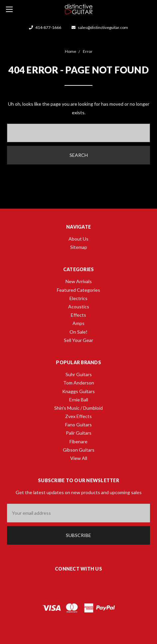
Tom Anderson (79, 383)
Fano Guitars (78, 425)
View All (79, 458)
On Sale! (78, 332)
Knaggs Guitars (78, 391)
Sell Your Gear (78, 340)
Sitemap (79, 247)
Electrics (78, 298)
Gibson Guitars (79, 450)
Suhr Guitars (79, 374)
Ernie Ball (79, 400)
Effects (78, 315)
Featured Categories (78, 290)
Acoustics (79, 307)
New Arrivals (79, 281)
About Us (78, 239)
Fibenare (78, 441)
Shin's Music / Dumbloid (78, 408)
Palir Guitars (79, 433)
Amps (78, 323)
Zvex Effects (78, 416)
